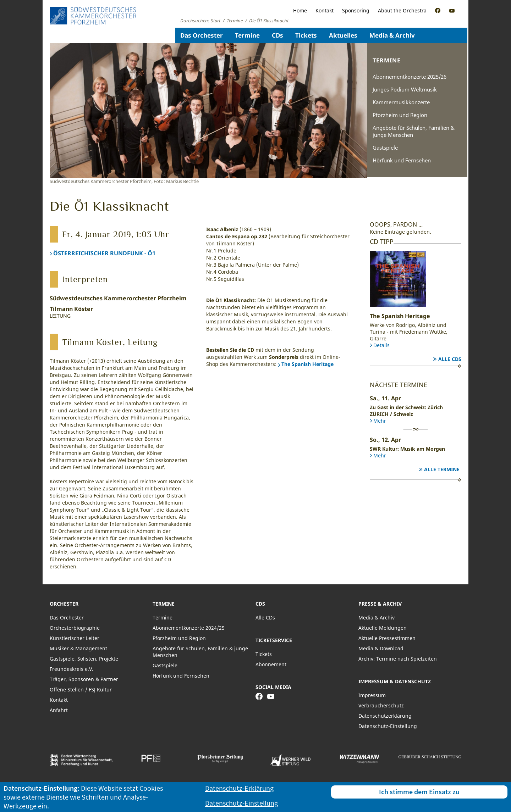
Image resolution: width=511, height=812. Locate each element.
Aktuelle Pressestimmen (387, 638)
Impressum (372, 695)
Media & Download (381, 648)
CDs (278, 35)
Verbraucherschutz (381, 705)
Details (381, 345)
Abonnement (271, 664)
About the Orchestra (402, 10)
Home (300, 10)
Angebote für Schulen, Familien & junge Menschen (414, 131)
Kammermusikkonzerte (401, 102)
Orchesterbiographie (75, 628)
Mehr (380, 421)
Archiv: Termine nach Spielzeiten (398, 659)
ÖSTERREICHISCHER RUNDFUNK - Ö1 (104, 253)
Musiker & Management (78, 648)
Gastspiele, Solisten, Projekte (84, 659)
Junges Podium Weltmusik (405, 89)
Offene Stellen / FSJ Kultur (81, 689)
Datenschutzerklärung (385, 716)
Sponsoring (356, 10)
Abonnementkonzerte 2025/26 (410, 77)
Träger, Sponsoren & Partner (84, 679)
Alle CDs (450, 359)
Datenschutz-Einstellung (388, 726)
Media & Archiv (392, 35)
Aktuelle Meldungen (383, 628)
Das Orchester (202, 35)
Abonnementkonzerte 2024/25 (189, 628)
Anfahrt (59, 710)
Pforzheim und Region (400, 115)
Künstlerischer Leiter (75, 638)
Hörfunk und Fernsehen (402, 160)
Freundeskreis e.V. (72, 669)
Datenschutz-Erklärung (239, 788)
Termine (247, 35)
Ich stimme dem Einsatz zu (419, 792)
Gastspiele (385, 148)
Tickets (306, 35)
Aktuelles (343, 35)
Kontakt (325, 10)
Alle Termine (442, 469)
